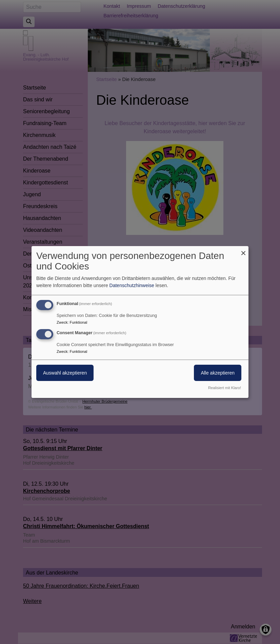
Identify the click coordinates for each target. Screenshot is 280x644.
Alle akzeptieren (218, 373)
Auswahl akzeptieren (65, 373)
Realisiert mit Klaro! (225, 388)
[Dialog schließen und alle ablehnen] (243, 250)
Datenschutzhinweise (132, 285)
